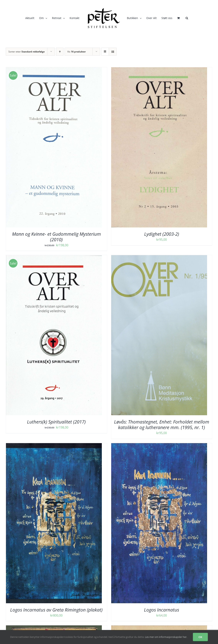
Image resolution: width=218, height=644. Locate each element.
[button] (187, 18)
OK (200, 637)
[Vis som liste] (113, 52)
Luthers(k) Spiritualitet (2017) (56, 422)
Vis (77, 52)
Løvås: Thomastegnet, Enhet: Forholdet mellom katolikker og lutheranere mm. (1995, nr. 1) (162, 424)
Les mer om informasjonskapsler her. (166, 637)
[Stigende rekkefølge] (60, 52)
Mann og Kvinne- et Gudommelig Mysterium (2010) (56, 237)
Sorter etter (27, 52)
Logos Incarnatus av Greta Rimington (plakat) (56, 610)
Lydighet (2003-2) (162, 234)
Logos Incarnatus (162, 610)
